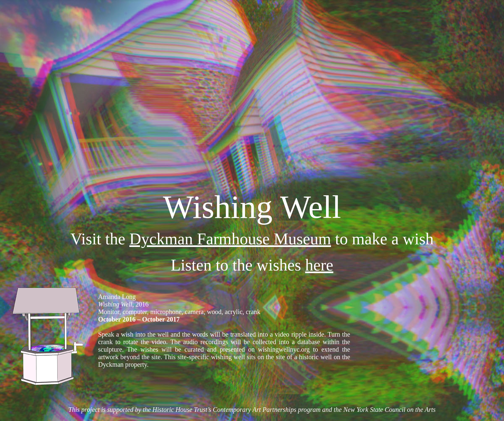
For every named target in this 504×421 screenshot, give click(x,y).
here (319, 265)
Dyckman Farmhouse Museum (230, 239)
